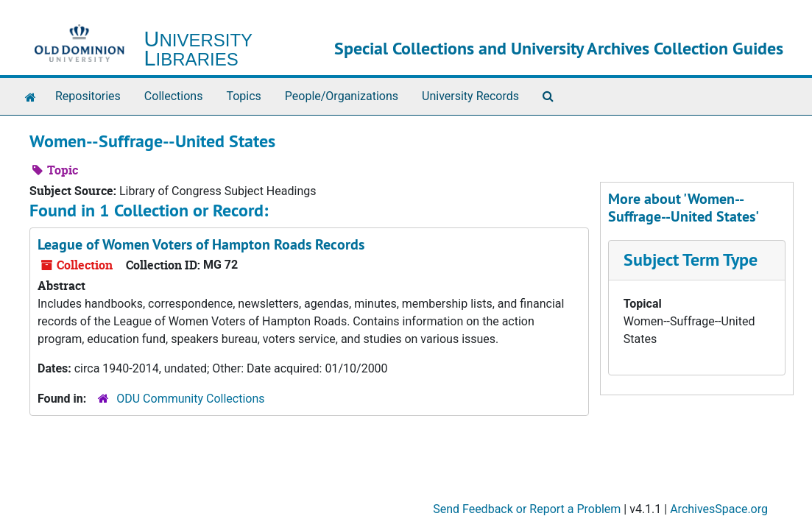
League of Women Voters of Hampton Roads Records (201, 244)
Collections (174, 96)
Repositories (88, 96)
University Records (470, 96)
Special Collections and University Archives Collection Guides (559, 48)
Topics (243, 96)
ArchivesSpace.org (719, 509)
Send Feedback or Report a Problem (527, 509)
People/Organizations (342, 96)
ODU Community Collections (190, 399)
